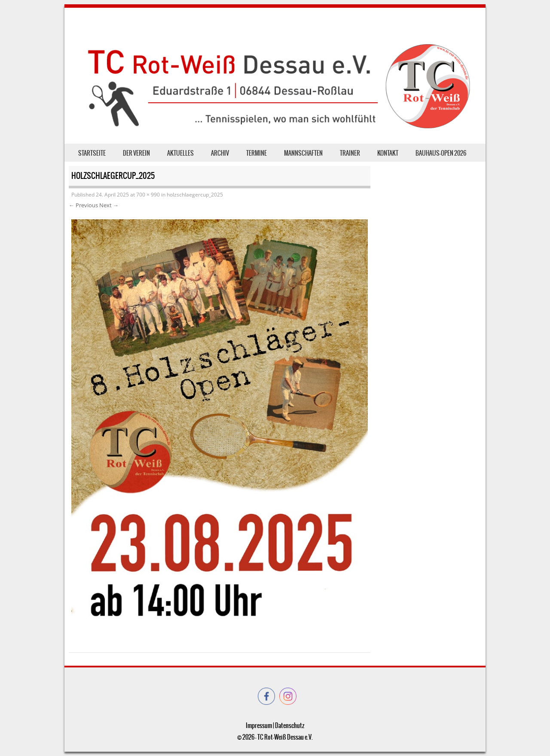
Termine (257, 153)
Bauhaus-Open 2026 (441, 153)
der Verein (136, 153)
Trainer (350, 153)
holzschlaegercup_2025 (195, 195)
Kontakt (388, 153)
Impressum (259, 725)
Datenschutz (290, 725)
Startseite (92, 153)
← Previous (83, 205)
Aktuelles (180, 153)
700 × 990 (148, 195)
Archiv (220, 153)
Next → (109, 205)
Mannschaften (303, 153)
